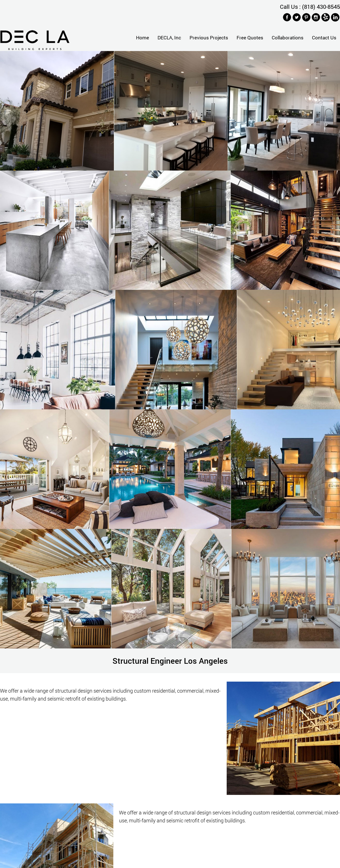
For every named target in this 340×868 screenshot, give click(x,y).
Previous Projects (209, 38)
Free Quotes (250, 38)
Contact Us (324, 38)
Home (143, 38)
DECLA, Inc (169, 38)
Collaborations (288, 38)
